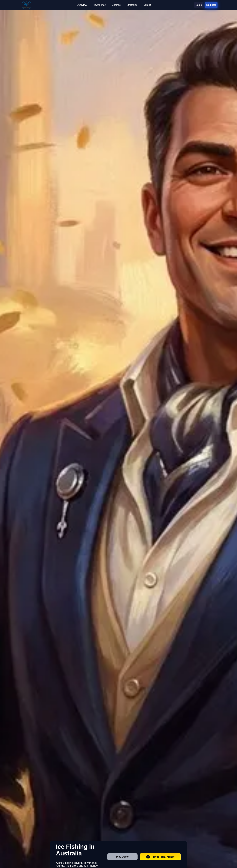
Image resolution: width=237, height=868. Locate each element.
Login (199, 5)
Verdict (147, 5)
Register (211, 5)
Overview (82, 5)
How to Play (99, 5)
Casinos (116, 5)
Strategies (132, 5)
